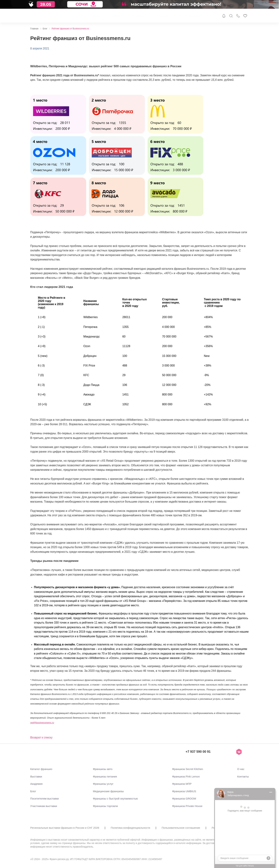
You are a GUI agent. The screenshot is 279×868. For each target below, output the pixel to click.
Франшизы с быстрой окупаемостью (115, 799)
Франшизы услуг (103, 784)
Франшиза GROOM (184, 799)
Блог (178, 16)
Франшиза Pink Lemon (186, 776)
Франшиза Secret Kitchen (188, 769)
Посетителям (160, 16)
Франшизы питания (105, 776)
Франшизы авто (103, 769)
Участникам (137, 16)
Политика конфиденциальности (130, 828)
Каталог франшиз (92, 16)
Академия (195, 16)
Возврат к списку (41, 738)
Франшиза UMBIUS (184, 791)
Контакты (243, 776)
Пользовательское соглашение (181, 828)
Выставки (117, 16)
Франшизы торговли (105, 806)
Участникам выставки (44, 806)
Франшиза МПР (182, 784)
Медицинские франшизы (108, 791)
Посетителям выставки (44, 799)
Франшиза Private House (187, 806)
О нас (212, 16)
